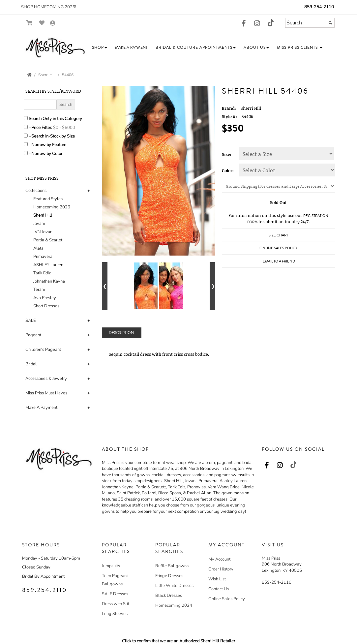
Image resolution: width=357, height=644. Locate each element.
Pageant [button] (33, 335)
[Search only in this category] (26, 118)
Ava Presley (45, 298)
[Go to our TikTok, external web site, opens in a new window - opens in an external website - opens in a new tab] (270, 23)
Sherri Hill (43, 215)
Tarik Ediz (42, 273)
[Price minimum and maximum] (66, 128)
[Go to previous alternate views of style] (105, 286)
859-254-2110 (319, 7)
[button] (100, 48)
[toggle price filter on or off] (26, 127)
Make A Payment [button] (41, 408)
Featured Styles (48, 199)
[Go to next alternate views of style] (212, 286)
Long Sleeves (115, 614)
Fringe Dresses (169, 576)
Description (121, 333)
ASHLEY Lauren (48, 265)
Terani (39, 290)
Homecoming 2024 (174, 605)
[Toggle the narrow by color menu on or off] (26, 153)
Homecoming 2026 (52, 207)
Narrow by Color (47, 154)
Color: (228, 170)
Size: (227, 154)
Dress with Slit (116, 604)
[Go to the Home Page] (29, 75)
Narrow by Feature (49, 145)
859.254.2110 (45, 590)
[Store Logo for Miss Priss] (55, 48)
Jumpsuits (111, 566)
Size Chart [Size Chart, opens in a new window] (278, 235)
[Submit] (330, 23)
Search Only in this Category (55, 119)
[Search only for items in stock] (26, 136)
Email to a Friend (279, 261)
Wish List (217, 579)
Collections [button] (36, 191)
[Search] (310, 23)
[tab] (59, 248)
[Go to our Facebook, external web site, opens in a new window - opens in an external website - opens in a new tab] (244, 24)
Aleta (38, 248)
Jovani (39, 224)
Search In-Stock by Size (53, 136)
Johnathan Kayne (49, 281)
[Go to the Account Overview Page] (53, 24)
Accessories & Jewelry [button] (46, 379)
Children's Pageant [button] (43, 350)
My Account (219, 559)
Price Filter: (42, 128)
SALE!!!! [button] (32, 321)
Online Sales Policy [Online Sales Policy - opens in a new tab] (278, 248)
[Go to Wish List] (42, 23)
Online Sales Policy (227, 599)
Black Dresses (169, 596)
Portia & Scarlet (48, 240)
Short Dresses (46, 306)
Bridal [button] (31, 364)
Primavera (43, 257)
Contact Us (219, 589)
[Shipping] (279, 186)
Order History (221, 569)
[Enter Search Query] (40, 105)
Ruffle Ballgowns (172, 566)
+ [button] (89, 191)
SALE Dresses (115, 594)
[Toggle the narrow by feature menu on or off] (26, 144)
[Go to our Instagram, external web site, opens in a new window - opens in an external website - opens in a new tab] (257, 24)
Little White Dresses (174, 586)
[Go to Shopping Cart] (30, 23)
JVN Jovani (43, 232)
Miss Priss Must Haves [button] (46, 393)
